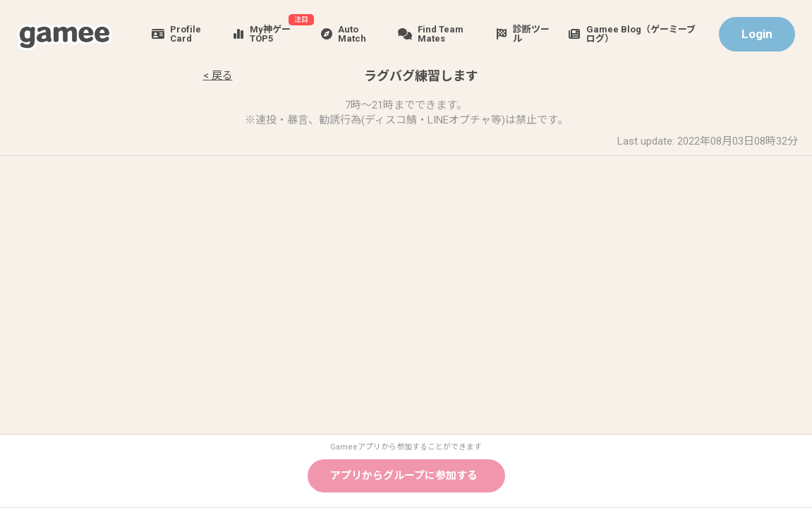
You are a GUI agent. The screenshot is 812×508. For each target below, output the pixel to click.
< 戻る (218, 75)
